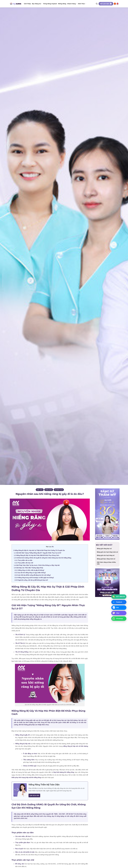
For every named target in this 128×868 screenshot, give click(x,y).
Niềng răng (62, 4)
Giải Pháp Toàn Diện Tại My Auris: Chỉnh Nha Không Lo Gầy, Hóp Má (37, 565)
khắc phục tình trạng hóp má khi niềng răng (26, 777)
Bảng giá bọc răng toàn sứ (106, 559)
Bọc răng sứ (37, 4)
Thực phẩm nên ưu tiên (23, 560)
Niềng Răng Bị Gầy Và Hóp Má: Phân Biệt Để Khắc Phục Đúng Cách (36, 555)
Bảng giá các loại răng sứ (106, 555)
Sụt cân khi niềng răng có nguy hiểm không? (30, 573)
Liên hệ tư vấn (34, 795)
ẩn (53, 547)
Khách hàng (72, 4)
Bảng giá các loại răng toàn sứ (107, 552)
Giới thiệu (27, 4)
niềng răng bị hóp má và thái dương (75, 746)
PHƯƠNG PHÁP (59, 490)
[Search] (97, 4)
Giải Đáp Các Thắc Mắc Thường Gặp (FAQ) (28, 568)
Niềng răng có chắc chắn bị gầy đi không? (29, 570)
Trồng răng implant (50, 4)
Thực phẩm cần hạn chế (24, 563)
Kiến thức (82, 4)
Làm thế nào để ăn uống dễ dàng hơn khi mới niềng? (33, 575)
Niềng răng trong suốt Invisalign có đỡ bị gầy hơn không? (34, 578)
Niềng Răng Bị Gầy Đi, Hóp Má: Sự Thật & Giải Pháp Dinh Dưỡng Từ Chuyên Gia (39, 550)
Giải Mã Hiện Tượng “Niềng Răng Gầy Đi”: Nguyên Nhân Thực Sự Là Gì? (37, 553)
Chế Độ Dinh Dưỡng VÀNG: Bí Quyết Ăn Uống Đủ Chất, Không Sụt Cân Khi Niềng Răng (42, 558)
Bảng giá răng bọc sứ (104, 549)
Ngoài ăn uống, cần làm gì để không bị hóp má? (31, 580)
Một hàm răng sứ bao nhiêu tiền (106, 563)
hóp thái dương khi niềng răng (64, 772)
